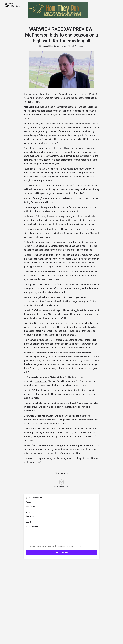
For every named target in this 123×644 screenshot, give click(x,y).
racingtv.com (70, 107)
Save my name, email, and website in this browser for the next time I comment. (56, 546)
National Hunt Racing (49, 46)
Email (28, 512)
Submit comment (61, 552)
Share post (78, 46)
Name (28, 502)
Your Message (32, 522)
